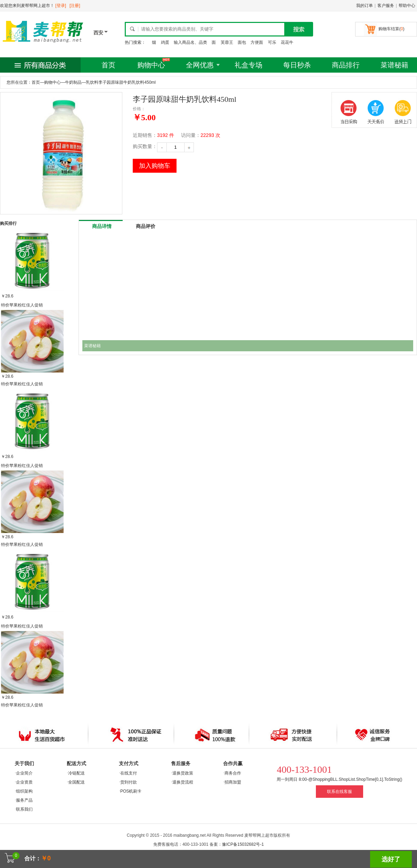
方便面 (257, 42)
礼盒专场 (248, 65)
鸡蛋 (165, 42)
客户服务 (386, 6)
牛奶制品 (73, 82)
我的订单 (365, 6)
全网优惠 (200, 65)
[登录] (61, 6)
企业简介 (24, 773)
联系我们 (24, 809)
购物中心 (151, 65)
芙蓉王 (227, 42)
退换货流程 (183, 782)
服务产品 (24, 800)
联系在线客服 (340, 792)
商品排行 (346, 65)
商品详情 (102, 226)
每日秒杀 (297, 65)
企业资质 (24, 782)
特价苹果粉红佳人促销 (22, 305)
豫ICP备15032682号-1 (243, 844)
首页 (108, 65)
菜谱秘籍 (394, 65)
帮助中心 (407, 6)
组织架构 (24, 791)
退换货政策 (183, 773)
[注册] (75, 6)
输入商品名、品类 (190, 42)
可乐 (272, 42)
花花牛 (287, 42)
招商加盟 (233, 782)
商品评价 (146, 226)
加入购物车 (155, 166)
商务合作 (233, 773)
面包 (242, 42)
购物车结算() (391, 29)
